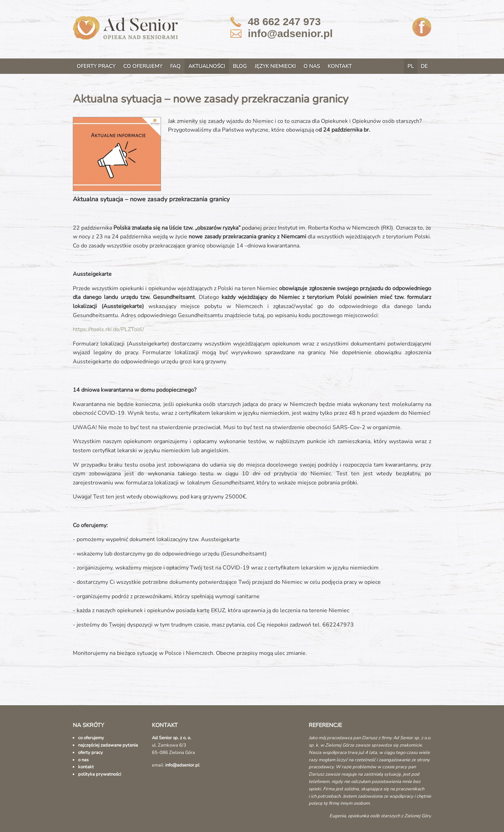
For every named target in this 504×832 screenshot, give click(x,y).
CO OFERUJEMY (143, 66)
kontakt (86, 767)
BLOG (240, 66)
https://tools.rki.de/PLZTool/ (108, 329)
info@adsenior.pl (290, 33)
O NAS (312, 66)
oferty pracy (90, 753)
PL (411, 66)
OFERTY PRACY (96, 66)
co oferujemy (91, 738)
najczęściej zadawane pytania (108, 745)
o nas (83, 760)
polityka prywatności (100, 774)
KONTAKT (340, 66)
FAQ (175, 66)
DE (424, 66)
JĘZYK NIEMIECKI (275, 66)
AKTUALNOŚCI (207, 66)
